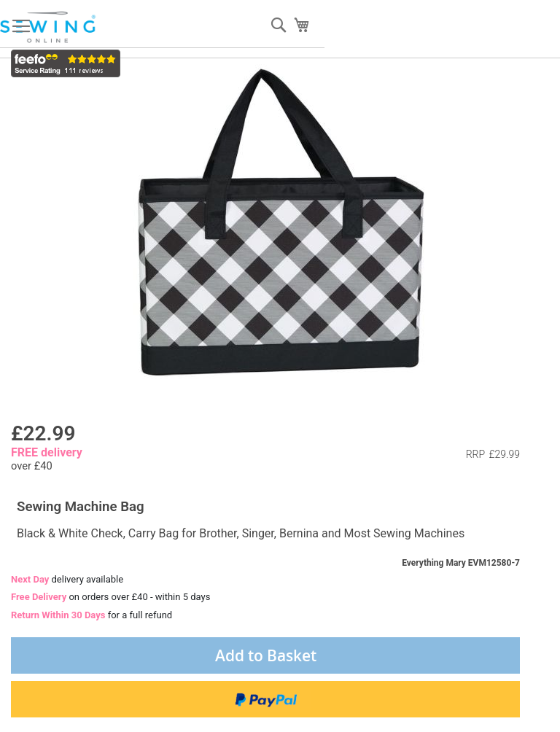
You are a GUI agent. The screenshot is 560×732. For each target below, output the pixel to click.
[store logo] (49, 27)
